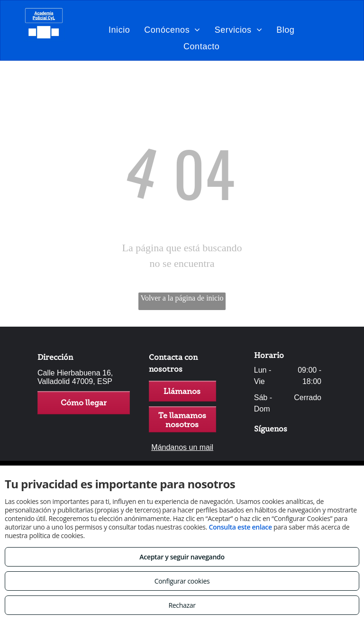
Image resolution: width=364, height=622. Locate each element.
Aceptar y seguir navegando (182, 557)
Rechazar (182, 605)
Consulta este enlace (240, 527)
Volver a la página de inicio (182, 298)
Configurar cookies (182, 581)
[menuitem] (119, 30)
